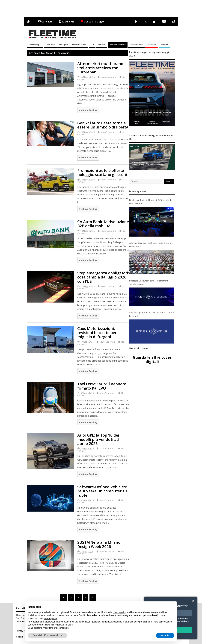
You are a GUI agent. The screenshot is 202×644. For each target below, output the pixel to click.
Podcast (164, 45)
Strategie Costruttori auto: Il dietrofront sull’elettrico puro (149, 282)
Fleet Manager (35, 45)
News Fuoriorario (118, 45)
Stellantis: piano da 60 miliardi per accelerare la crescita (152, 314)
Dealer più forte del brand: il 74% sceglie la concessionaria (151, 202)
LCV (92, 45)
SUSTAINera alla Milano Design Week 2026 (99, 544)
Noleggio (64, 45)
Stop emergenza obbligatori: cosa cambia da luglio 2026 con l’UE (103, 277)
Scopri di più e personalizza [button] (47, 635)
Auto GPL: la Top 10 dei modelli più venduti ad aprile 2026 (98, 439)
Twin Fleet (152, 45)
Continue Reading (88, 110)
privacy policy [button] (119, 612)
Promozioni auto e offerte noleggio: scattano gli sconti (103, 172)
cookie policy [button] (50, 619)
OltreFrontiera (136, 45)
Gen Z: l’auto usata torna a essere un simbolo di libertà (103, 125)
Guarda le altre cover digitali (152, 359)
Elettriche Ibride (79, 45)
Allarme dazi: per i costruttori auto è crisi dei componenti (151, 245)
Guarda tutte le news (138, 348)
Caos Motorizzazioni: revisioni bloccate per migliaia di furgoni (97, 333)
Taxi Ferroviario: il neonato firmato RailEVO (102, 386)
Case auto (50, 45)
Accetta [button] (165, 635)
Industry (102, 45)
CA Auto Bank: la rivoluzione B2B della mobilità (103, 224)
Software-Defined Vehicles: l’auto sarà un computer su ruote (102, 491)
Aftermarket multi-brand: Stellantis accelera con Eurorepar (101, 68)
